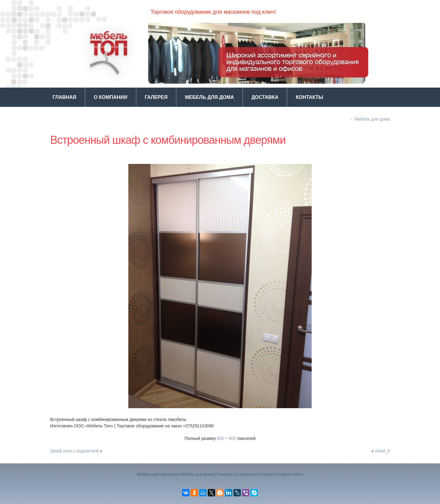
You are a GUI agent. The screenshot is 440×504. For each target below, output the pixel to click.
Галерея (156, 97)
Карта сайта (291, 474)
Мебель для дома (209, 97)
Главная (64, 97)
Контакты (310, 97)
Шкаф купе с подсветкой (74, 451)
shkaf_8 (382, 451)
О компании (111, 97)
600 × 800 (227, 438)
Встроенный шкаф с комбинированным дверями (168, 140)
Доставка (265, 97)
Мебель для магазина (157, 474)
